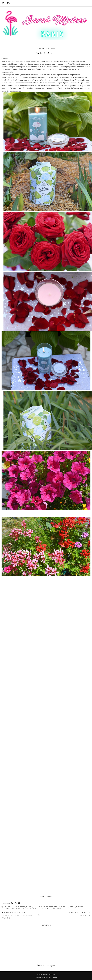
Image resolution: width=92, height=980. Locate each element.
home (19, 909)
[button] (89, 3)
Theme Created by (46, 977)
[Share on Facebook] (12, 903)
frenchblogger (9, 909)
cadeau (37, 907)
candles (44, 907)
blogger (22, 907)
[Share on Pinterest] (19, 903)
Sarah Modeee (49, 974)
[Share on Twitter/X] (16, 903)
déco (51, 907)
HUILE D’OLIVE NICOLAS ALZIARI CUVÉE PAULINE (24, 915)
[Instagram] (3, 3)
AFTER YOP (80, 914)
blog (15, 907)
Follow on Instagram (46, 965)
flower (80, 907)
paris (59, 909)
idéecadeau (27, 909)
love (54, 909)
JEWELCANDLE (46, 53)
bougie (29, 907)
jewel (36, 909)
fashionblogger (61, 907)
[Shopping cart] (8, 3)
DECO (53, 48)
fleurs (72, 907)
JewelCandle (45, 909)
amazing (8, 907)
